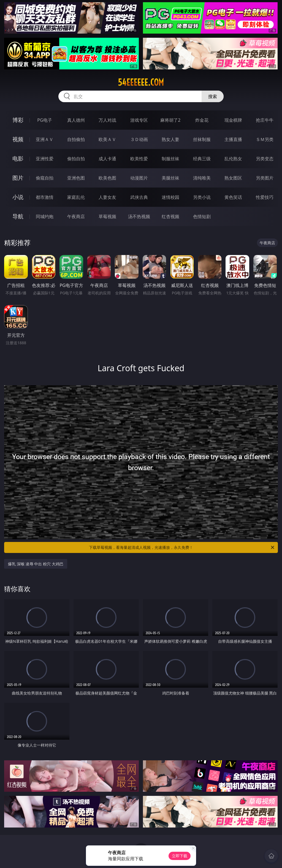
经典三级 (202, 159)
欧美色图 (107, 178)
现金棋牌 (233, 120)
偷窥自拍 (45, 178)
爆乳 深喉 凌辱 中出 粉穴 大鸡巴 (36, 564)
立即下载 (180, 856)
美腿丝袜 (170, 178)
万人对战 (107, 120)
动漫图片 (139, 178)
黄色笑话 (233, 197)
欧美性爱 (139, 159)
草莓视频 (107, 216)
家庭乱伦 (76, 197)
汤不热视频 (139, 216)
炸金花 (202, 120)
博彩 (18, 120)
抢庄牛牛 (265, 120)
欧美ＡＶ (107, 139)
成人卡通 (107, 159)
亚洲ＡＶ (45, 139)
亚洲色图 (76, 178)
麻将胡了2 (170, 120)
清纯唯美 (202, 178)
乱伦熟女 (233, 159)
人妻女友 (107, 197)
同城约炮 (45, 216)
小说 (18, 197)
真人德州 (76, 120)
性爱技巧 (265, 197)
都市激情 (45, 197)
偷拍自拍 (76, 159)
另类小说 (202, 197)
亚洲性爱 (45, 159)
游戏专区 (139, 120)
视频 (18, 139)
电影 (18, 158)
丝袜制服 (202, 139)
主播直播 (233, 139)
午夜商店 (76, 216)
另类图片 (265, 178)
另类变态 (265, 159)
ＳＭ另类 (265, 139)
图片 (18, 178)
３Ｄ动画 (139, 139)
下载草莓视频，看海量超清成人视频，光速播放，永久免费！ (182, 547)
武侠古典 (139, 197)
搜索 (213, 96)
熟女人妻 (170, 139)
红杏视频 (170, 216)
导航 (18, 216)
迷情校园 (170, 197)
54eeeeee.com (141, 82)
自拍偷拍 (76, 139)
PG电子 (44, 120)
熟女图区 (233, 178)
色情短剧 (202, 216)
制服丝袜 (170, 159)
